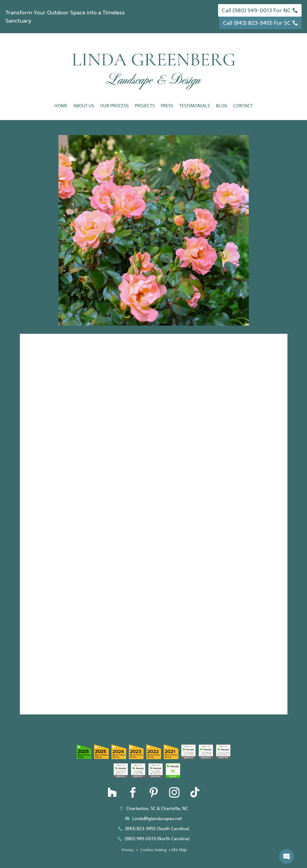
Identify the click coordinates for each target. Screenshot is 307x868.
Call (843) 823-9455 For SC (257, 23)
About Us (84, 106)
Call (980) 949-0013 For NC (256, 10)
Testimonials (195, 106)
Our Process (114, 106)
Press (167, 106)
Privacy (128, 850)
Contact (243, 106)
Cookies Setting (153, 850)
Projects (145, 106)
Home (61, 106)
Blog (222, 106)
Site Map (179, 850)
